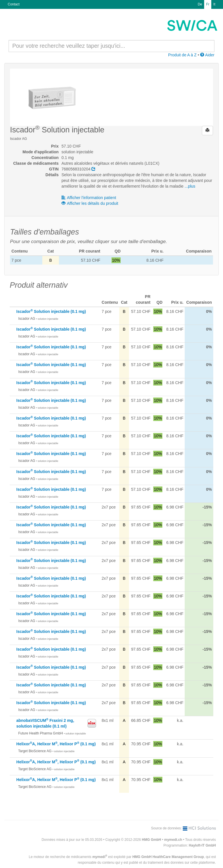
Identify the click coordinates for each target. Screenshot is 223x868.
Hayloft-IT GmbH (202, 845)
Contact (14, 4)
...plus (190, 186)
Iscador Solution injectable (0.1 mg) (51, 311)
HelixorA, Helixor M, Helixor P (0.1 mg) (56, 744)
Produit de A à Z (182, 55)
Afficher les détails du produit (90, 203)
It (214, 4)
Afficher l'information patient (89, 198)
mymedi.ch (173, 840)
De (200, 4)
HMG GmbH (151, 840)
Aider (207, 55)
